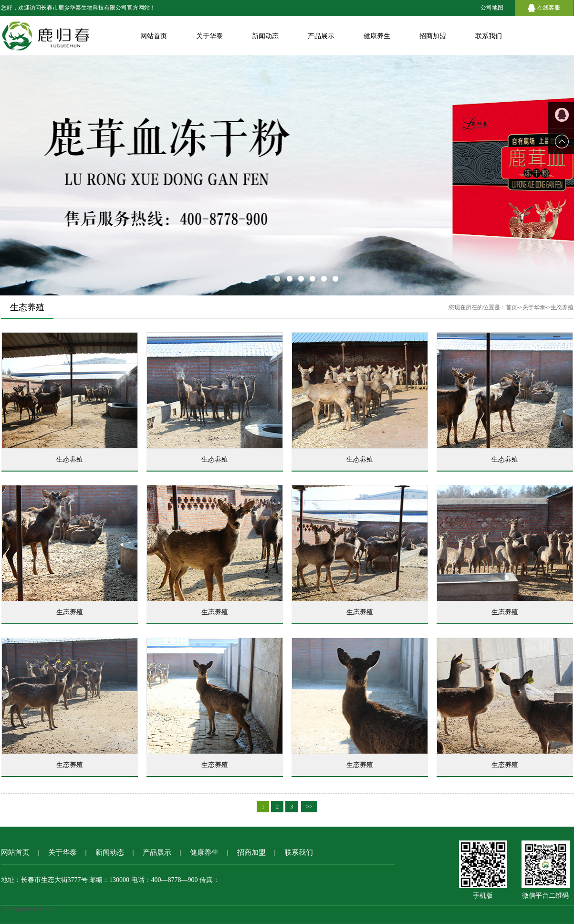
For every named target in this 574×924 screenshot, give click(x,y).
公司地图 (492, 8)
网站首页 (154, 36)
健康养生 (377, 36)
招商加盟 (433, 36)
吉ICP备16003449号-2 (28, 909)
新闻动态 (265, 36)
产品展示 (321, 36)
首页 (511, 307)
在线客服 (549, 8)
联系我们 (489, 36)
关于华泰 (209, 36)
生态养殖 (562, 307)
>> (309, 807)
